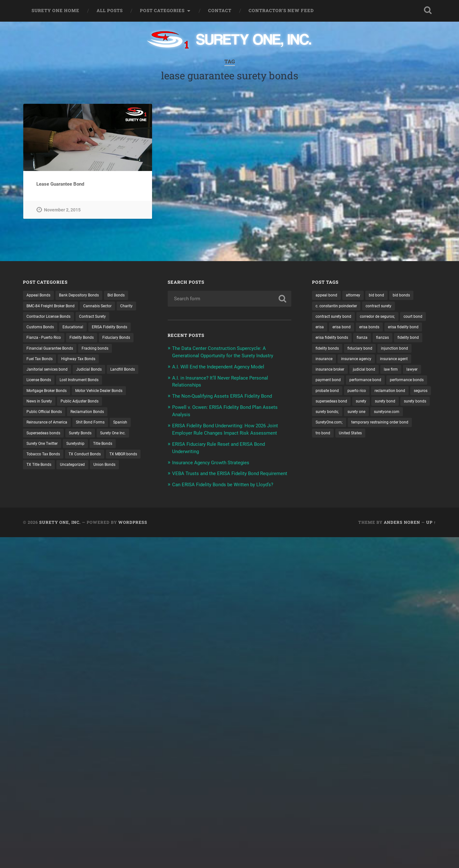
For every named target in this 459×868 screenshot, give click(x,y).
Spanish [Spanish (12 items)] (76, 439)
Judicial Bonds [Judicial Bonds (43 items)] (41, 384)
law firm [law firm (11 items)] (399, 384)
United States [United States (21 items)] (329, 461)
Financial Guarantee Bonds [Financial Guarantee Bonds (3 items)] (94, 351)
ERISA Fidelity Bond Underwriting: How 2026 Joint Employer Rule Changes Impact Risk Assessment (226, 431)
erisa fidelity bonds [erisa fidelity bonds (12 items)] (377, 339)
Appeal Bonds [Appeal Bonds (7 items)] (40, 295)
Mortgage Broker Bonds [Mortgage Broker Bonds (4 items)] (104, 395)
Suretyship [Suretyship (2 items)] (37, 461)
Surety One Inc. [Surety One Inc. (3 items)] (76, 450)
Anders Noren (402, 533)
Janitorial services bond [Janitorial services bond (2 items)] (98, 373)
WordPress (133, 533)
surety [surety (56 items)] (322, 428)
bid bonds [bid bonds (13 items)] (410, 295)
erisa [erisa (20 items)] (351, 328)
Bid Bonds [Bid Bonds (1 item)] (127, 295)
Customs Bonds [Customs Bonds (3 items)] (42, 328)
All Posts (110, 11)
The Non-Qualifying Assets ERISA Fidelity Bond (228, 395)
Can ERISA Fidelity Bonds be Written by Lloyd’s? (229, 495)
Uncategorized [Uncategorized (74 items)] (41, 483)
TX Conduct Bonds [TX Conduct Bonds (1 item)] (45, 472)
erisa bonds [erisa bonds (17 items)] (405, 328)
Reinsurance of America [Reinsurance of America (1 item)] (97, 428)
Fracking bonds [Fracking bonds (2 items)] (42, 362)
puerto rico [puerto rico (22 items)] (409, 406)
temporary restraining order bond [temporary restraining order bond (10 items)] (348, 450)
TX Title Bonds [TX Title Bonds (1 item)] (127, 472)
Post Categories (162, 11)
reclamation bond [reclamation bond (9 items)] (333, 417)
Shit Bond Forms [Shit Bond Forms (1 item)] (43, 439)
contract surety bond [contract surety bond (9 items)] (336, 317)
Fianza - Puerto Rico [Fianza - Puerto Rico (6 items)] (46, 339)
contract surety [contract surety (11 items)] (387, 306)
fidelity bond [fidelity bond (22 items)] (351, 351)
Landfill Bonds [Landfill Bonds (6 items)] (78, 384)
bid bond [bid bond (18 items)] (383, 295)
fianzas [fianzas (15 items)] (323, 351)
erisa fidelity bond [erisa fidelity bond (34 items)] (333, 339)
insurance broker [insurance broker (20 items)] (332, 384)
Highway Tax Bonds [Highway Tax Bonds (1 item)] (46, 373)
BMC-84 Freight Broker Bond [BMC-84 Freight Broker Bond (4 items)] (55, 306)
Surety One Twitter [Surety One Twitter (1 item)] (118, 450)
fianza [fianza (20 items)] (411, 339)
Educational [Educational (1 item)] (78, 328)
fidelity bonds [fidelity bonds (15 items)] (385, 351)
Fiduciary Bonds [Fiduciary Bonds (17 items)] (42, 351)
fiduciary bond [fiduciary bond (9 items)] (330, 362)
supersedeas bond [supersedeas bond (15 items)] (402, 417)
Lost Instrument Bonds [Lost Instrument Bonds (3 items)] (49, 395)
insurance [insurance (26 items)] (401, 362)
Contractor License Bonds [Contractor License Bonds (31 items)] (75, 317)
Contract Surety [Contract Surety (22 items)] (125, 317)
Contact (220, 11)
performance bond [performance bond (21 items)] (371, 395)
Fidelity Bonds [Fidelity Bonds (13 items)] (88, 339)
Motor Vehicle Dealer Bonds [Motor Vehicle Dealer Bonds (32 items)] (54, 406)
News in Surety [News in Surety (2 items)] (104, 406)
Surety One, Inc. (60, 533)
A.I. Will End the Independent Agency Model (224, 366)
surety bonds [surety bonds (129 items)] (382, 428)
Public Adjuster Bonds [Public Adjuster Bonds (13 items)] (48, 417)
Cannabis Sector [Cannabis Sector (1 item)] (108, 306)
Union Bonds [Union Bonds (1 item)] (76, 483)
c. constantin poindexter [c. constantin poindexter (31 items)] (339, 306)
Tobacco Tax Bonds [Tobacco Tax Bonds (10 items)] (106, 461)
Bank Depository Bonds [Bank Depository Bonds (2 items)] (86, 295)
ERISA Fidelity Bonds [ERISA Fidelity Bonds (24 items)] (119, 328)
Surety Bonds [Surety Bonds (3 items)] (40, 450)
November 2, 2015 (62, 210)
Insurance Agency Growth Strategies (216, 467)
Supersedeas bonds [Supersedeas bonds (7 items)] (112, 439)
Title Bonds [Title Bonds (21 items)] (67, 461)
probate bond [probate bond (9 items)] (376, 406)
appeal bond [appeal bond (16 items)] (328, 295)
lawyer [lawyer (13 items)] (422, 384)
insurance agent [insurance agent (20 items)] (375, 373)
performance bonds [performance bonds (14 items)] (335, 406)
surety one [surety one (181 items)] (326, 439)
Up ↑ (431, 533)
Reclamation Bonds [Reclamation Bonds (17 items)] (46, 428)
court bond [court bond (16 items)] (326, 328)
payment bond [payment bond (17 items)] (330, 395)
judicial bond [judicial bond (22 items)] (370, 384)
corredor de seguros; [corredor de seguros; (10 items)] (386, 317)
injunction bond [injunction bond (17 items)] (368, 362)
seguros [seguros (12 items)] (367, 417)
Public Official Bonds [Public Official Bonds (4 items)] (99, 417)
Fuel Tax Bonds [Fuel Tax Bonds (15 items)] (81, 362)
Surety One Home (55, 11)
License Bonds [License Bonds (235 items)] (115, 384)
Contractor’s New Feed (281, 11)
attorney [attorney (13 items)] (357, 295)
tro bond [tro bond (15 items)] (398, 450)
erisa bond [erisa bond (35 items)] (374, 328)
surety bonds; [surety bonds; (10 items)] (417, 428)
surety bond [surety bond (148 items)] (348, 428)
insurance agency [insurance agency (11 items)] (333, 373)
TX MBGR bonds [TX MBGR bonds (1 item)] (88, 472)
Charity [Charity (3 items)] (34, 317)
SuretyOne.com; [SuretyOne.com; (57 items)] (399, 439)
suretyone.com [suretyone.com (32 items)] (360, 439)
